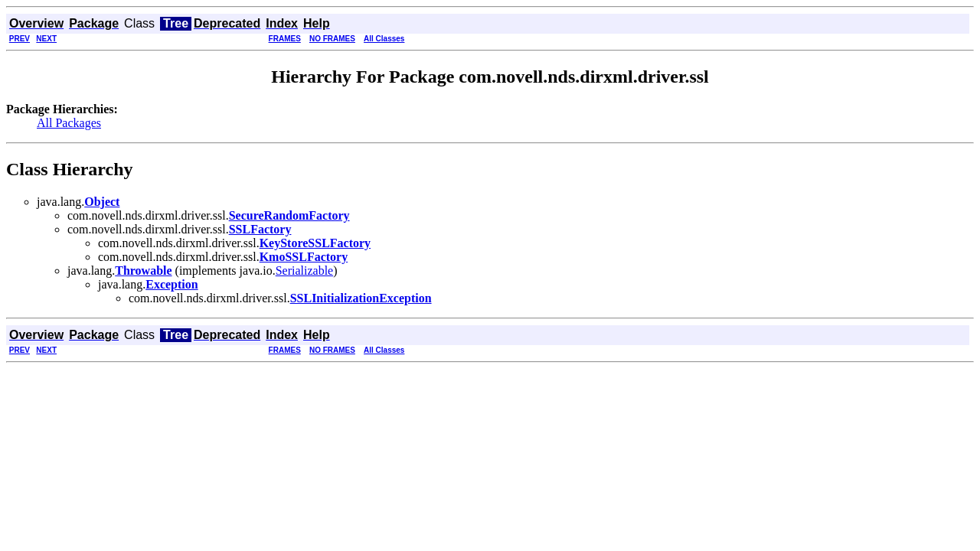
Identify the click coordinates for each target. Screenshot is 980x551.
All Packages (69, 123)
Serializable (305, 271)
